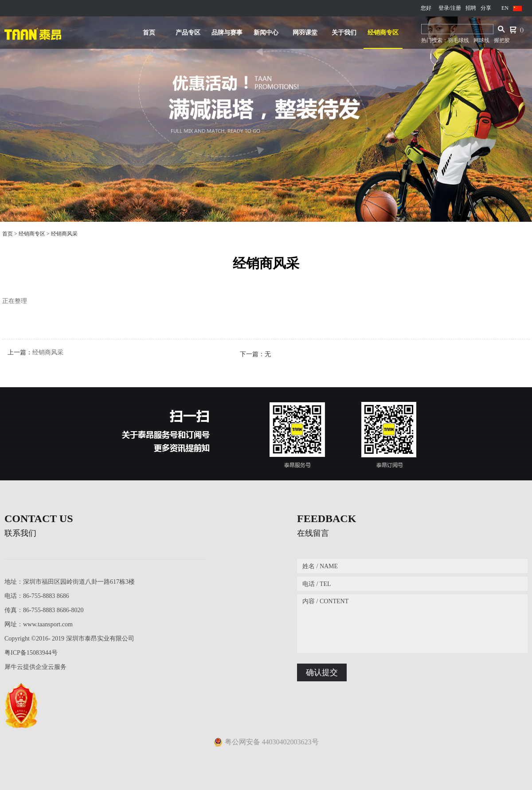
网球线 (481, 40)
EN (505, 8)
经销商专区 (32, 234)
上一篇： (35, 352)
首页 (149, 33)
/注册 (455, 8)
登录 (444, 8)
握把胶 (502, 40)
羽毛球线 (458, 40)
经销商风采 (64, 234)
